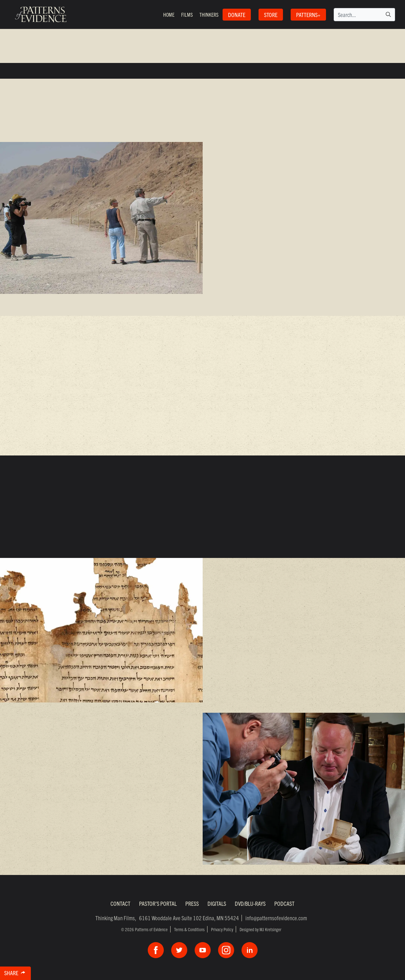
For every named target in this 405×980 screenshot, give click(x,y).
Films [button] (187, 14)
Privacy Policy (222, 929)
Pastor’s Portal (158, 903)
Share (17, 974)
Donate (237, 15)
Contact (120, 903)
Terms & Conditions (189, 929)
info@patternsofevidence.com (276, 918)
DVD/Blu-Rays (250, 903)
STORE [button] (271, 15)
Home (169, 14)
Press (192, 903)
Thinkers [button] (209, 14)
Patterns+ (308, 15)
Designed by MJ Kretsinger (260, 929)
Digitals (217, 903)
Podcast (284, 903)
